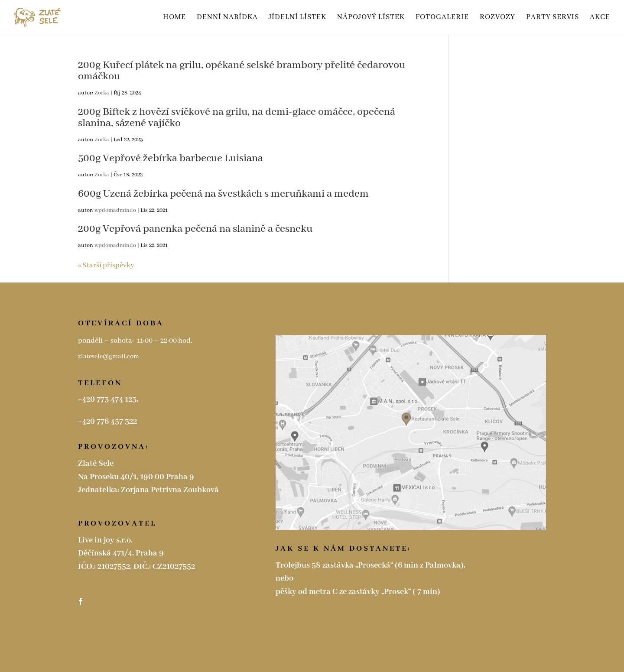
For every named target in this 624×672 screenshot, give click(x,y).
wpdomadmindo (115, 210)
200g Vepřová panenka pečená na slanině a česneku (195, 229)
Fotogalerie (442, 18)
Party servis (552, 18)
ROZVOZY (497, 18)
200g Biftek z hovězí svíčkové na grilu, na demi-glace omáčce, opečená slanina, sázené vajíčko (237, 118)
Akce (600, 18)
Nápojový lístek (371, 18)
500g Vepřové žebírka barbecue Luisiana (171, 158)
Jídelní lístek (297, 18)
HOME (174, 18)
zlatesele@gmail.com (109, 357)
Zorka (102, 93)
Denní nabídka (227, 18)
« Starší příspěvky (106, 265)
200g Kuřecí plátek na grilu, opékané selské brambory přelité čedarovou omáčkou (242, 71)
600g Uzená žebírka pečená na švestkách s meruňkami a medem (223, 194)
